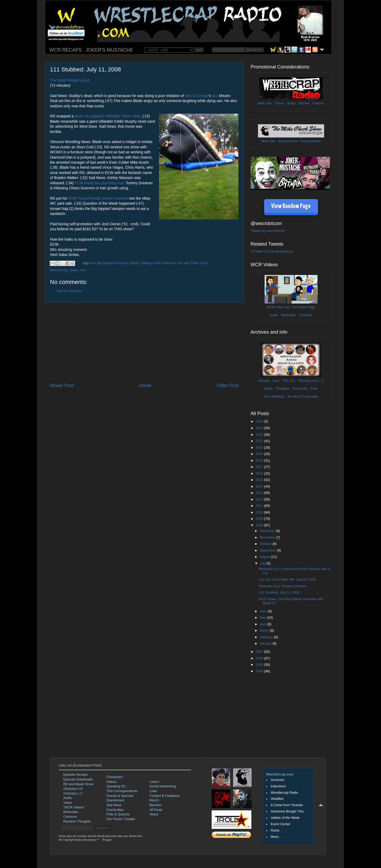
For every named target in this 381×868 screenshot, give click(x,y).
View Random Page (291, 206)
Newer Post (62, 385)
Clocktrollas (115, 810)
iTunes (279, 103)
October (266, 544)
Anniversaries (310, 141)
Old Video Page (303, 307)
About (154, 814)
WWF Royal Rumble (85, 198)
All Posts (156, 810)
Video (67, 803)
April (264, 624)
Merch (154, 800)
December (268, 531)
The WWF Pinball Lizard (70, 80)
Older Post (228, 385)
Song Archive (288, 141)
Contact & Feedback (165, 796)
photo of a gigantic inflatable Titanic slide (107, 116)
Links (153, 791)
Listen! (154, 782)
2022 (260, 435)
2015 (260, 480)
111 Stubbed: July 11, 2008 (279, 593)
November (268, 538)
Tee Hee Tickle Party (192, 263)
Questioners (115, 800)
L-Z (321, 381)
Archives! (278, 780)
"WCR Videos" (74, 807)
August (266, 557)
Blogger (107, 840)
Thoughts (282, 389)
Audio (274, 315)
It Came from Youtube (287, 805)
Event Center (280, 824)
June (264, 611)
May (263, 618)
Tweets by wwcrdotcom (268, 231)
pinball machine (115, 198)
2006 (260, 658)
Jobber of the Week (285, 818)
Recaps (264, 381)
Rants (275, 830)
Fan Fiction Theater (121, 819)
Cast (276, 381)
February (267, 637)
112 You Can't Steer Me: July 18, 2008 (287, 580)
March (265, 631)
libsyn (291, 103)
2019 (260, 454)
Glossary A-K (308, 381)
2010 (260, 512)
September (268, 550)
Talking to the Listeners (158, 263)
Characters (115, 777)
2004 (260, 671)
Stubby (134, 263)
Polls (314, 389)
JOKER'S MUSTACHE (109, 50)
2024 (260, 421)
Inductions (278, 786)
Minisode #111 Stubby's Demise (283, 586)
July (263, 563)
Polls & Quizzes (118, 814)
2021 (260, 441)
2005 (260, 665)
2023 (260, 428)
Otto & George (197, 96)
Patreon (318, 103)
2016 (260, 474)
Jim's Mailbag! (274, 397)
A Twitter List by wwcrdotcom (272, 251)
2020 (260, 448)
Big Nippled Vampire (112, 263)
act (214, 96)
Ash (93, 263)
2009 (260, 519)
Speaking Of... (117, 786)
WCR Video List (278, 307)
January (266, 644)
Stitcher (304, 103)
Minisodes (289, 315)
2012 (260, 499)
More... (276, 837)
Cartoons (305, 315)
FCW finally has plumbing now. (100, 183)
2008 (260, 525)
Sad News (114, 805)
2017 (260, 467)
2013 (260, 493)
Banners (156, 805)
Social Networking (163, 786)
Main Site (265, 103)
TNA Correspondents (122, 791)
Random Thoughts (77, 821)
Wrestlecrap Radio (284, 793)
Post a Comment (69, 291)
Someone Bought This (287, 811)
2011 (260, 506)
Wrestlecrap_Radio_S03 (68, 270)
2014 (260, 486)
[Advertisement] (144, 343)
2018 (260, 461)
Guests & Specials (120, 796)
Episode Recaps (75, 775)
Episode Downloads (78, 779)
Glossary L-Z (73, 793)
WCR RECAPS (66, 50)
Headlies (277, 799)
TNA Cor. (289, 381)
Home (145, 385)
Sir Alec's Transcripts (303, 397)
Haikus (112, 782)
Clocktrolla (300, 389)
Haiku (268, 389)
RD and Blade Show (78, 784)
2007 (260, 652)
